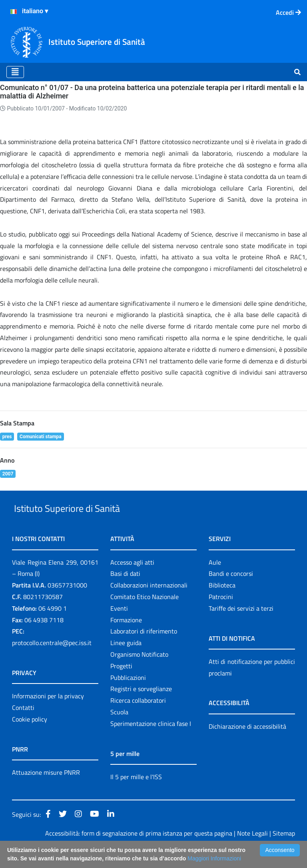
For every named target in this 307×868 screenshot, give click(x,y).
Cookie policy (30, 738)
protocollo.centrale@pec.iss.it (52, 661)
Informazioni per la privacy (48, 714)
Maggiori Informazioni (214, 858)
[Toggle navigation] (15, 72)
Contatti (23, 726)
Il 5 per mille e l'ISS (136, 795)
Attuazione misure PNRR (46, 791)
